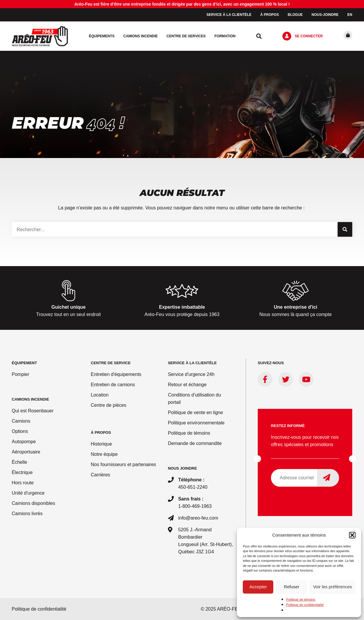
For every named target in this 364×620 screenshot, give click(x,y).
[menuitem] (350, 15)
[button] (352, 535)
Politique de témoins (301, 599)
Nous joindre (182, 468)
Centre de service (111, 363)
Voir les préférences (332, 587)
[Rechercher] (345, 229)
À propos (270, 15)
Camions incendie (140, 36)
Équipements (102, 36)
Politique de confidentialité (305, 605)
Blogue (295, 15)
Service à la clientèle (229, 15)
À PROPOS (101, 432)
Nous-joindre (325, 15)
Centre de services (186, 36)
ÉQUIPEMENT (24, 363)
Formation (225, 36)
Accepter (258, 587)
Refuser (292, 587)
